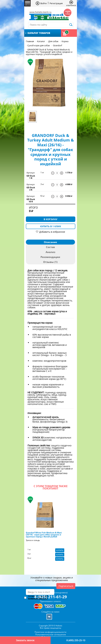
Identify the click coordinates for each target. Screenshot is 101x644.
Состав (50, 247)
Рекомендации (50, 257)
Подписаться (66, 586)
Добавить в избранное (52, 232)
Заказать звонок (25, 640)
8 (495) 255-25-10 (76, 640)
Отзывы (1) (50, 262)
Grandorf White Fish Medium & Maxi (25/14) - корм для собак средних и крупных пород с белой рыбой (44, 535)
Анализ (50, 252)
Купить (60, 550)
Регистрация (56, 3)
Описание (50, 242)
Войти (43, 3)
